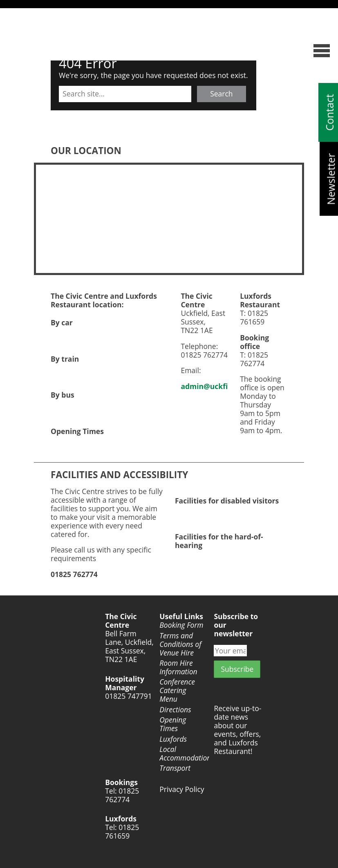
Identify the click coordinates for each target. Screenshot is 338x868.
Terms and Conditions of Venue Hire (180, 644)
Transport (175, 768)
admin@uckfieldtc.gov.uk (226, 386)
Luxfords (173, 739)
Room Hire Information (178, 667)
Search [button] (221, 94)
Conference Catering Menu (177, 690)
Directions (175, 710)
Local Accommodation (182, 754)
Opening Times (173, 724)
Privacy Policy (182, 789)
